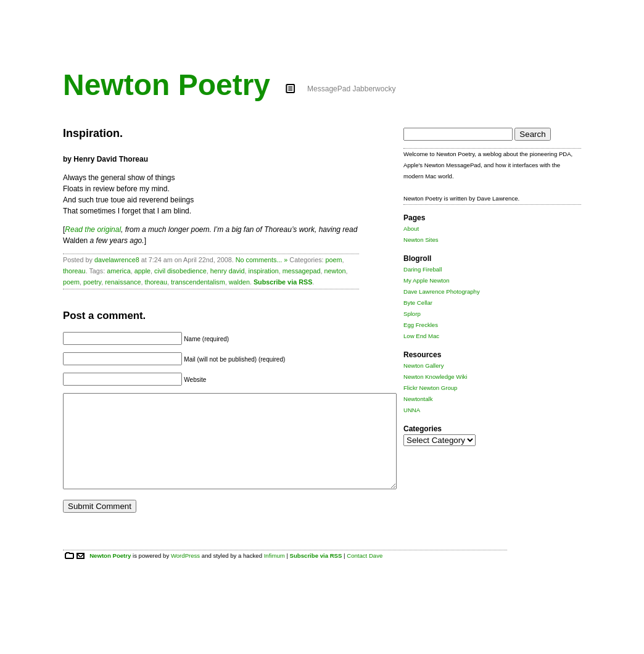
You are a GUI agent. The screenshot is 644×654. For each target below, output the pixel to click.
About (411, 229)
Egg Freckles (421, 325)
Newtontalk (418, 399)
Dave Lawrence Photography (442, 292)
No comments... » (262, 260)
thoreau (74, 271)
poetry (92, 282)
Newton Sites (421, 240)
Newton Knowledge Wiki (435, 377)
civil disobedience (180, 271)
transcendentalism (198, 282)
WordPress (185, 574)
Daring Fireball (423, 269)
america (118, 271)
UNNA (412, 410)
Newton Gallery (424, 366)
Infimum (275, 574)
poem (334, 260)
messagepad (302, 271)
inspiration (264, 271)
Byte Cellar (418, 303)
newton (335, 271)
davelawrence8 (117, 260)
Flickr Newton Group (430, 388)
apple (142, 271)
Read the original (93, 230)
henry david (228, 271)
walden (239, 282)
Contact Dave (365, 574)
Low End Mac (421, 336)
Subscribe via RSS (283, 282)
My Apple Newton (427, 280)
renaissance (123, 282)
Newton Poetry (167, 85)
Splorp (412, 314)
